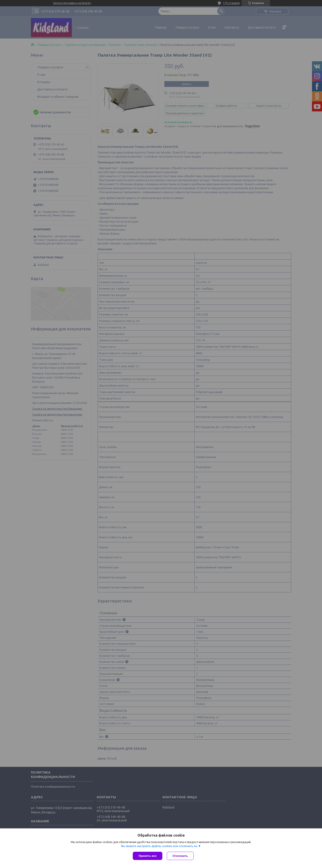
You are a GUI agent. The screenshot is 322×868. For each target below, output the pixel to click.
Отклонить (180, 856)
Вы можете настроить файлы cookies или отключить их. (159, 846)
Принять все (148, 856)
